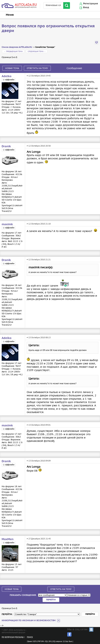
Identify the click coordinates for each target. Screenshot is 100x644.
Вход (86, 7)
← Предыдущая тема (13, 51)
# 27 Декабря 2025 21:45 (39, 539)
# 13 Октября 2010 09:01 (39, 425)
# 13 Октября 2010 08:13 (39, 337)
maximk (7, 224)
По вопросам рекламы (13, 637)
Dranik (6, 146)
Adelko (7, 76)
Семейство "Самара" (45, 47)
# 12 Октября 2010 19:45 (39, 76)
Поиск (30, 637)
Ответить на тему (37, 68)
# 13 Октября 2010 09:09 (39, 461)
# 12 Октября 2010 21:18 (39, 224)
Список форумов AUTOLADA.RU (17, 47)
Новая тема (12, 68)
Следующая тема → (37, 51)
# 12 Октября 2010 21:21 (39, 260)
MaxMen (8, 539)
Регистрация (90, 4)
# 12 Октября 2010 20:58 (39, 146)
